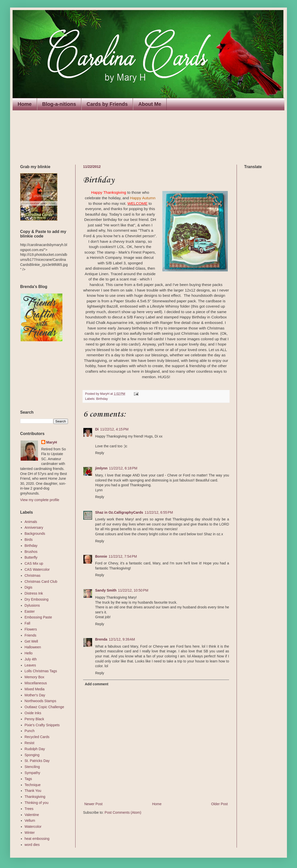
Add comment (97, 684)
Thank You (33, 791)
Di (97, 429)
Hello (29, 653)
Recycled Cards (37, 737)
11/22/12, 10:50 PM (133, 590)
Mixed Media (35, 689)
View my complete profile (40, 500)
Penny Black (34, 719)
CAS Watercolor (37, 569)
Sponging (32, 755)
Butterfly (31, 557)
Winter (30, 833)
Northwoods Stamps (41, 701)
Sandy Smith (106, 590)
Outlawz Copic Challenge (44, 707)
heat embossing (37, 839)
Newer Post (93, 804)
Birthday (102, 399)
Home (25, 104)
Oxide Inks (33, 713)
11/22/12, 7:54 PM (123, 556)
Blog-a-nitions (59, 104)
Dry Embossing (37, 599)
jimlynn (101, 468)
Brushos (31, 552)
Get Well (31, 641)
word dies (32, 845)
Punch (30, 731)
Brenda (101, 639)
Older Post (219, 804)
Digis (29, 587)
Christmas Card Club (41, 582)
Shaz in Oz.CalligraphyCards (119, 512)
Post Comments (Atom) (123, 812)
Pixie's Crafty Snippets (42, 725)
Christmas (33, 575)
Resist (30, 743)
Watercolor (33, 827)
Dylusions (32, 605)
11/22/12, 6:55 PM (159, 512)
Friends (31, 635)
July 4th (31, 659)
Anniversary (34, 527)
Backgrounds (35, 534)
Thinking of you (37, 803)
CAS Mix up (34, 563)
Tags (28, 779)
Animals (31, 522)
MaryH (52, 442)
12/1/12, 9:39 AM (122, 639)
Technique (33, 785)
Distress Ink (34, 593)
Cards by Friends (107, 104)
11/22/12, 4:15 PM (114, 429)
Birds (29, 540)
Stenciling (32, 767)
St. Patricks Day (37, 761)
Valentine (32, 815)
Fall (28, 623)
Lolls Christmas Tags (41, 671)
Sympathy (32, 773)
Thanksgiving (35, 797)
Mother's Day (35, 695)
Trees (29, 809)
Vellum (30, 821)
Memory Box (35, 677)
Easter (30, 611)
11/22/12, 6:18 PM (123, 468)
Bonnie (101, 556)
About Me (150, 104)
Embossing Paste (38, 617)
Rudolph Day (35, 749)
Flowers (31, 629)
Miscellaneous (36, 683)
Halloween (33, 647)
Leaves (30, 665)
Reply (100, 453)
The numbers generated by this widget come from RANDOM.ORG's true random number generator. (40, 376)
